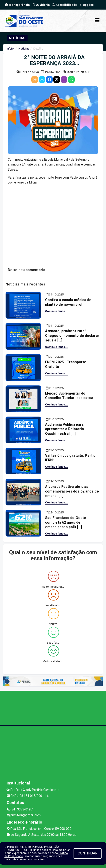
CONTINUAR (88, 853)
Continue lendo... (57, 311)
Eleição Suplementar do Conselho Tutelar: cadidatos (69, 396)
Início (10, 49)
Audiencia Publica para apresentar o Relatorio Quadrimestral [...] (65, 429)
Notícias (24, 49)
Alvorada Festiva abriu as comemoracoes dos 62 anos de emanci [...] (72, 491)
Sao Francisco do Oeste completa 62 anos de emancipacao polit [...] (66, 522)
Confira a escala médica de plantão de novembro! (68, 302)
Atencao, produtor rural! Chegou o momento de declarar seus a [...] (72, 336)
